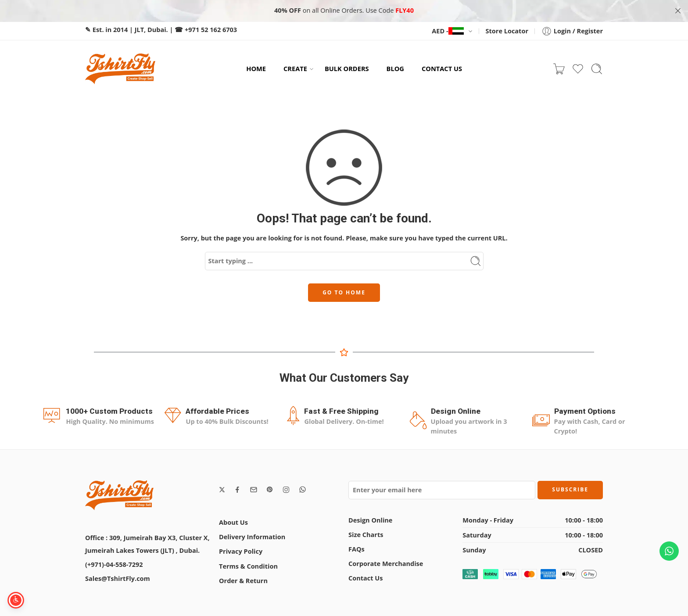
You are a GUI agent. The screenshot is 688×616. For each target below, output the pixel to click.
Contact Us (365, 576)
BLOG (395, 66)
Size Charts (366, 532)
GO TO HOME (344, 290)
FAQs (357, 546)
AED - (448, 28)
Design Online (370, 518)
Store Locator (507, 28)
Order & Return (243, 578)
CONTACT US (442, 66)
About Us (233, 520)
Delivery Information (252, 534)
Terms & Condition (248, 564)
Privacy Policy (241, 549)
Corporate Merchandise (386, 561)
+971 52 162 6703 (211, 27)
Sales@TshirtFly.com (118, 576)
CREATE (295, 66)
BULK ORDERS (347, 66)
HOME (256, 66)
